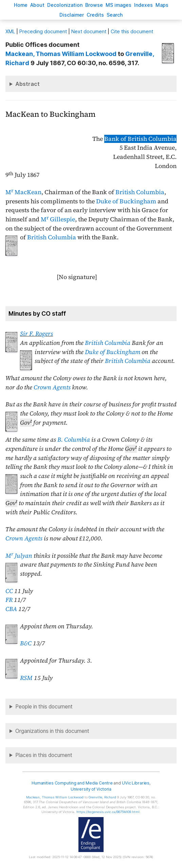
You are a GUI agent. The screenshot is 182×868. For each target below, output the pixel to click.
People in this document (44, 707)
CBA (11, 609)
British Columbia (140, 192)
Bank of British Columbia (140, 139)
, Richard (102, 797)
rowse (94, 5)
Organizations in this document (52, 731)
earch (115, 15)
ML (10, 31)
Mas (162, 5)
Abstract (28, 84)
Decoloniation (65, 5)
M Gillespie (58, 219)
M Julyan (19, 556)
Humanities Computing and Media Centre (72, 783)
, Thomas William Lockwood (61, 54)
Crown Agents (52, 387)
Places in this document (44, 755)
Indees (143, 5)
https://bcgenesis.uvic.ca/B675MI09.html (108, 812)
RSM (26, 678)
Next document (89, 31)
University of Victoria (91, 789)
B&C (26, 643)
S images (119, 5)
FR (9, 600)
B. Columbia (74, 440)
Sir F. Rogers (37, 334)
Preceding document (43, 31)
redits (95, 15)
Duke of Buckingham (126, 201)
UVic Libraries (136, 783)
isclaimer (72, 15)
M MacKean (23, 192)
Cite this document (132, 31)
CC (9, 591)
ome (21, 5)
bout (37, 5)
